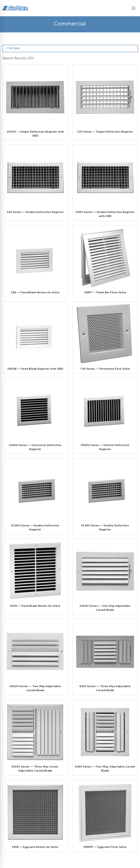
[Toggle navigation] (133, 8)
